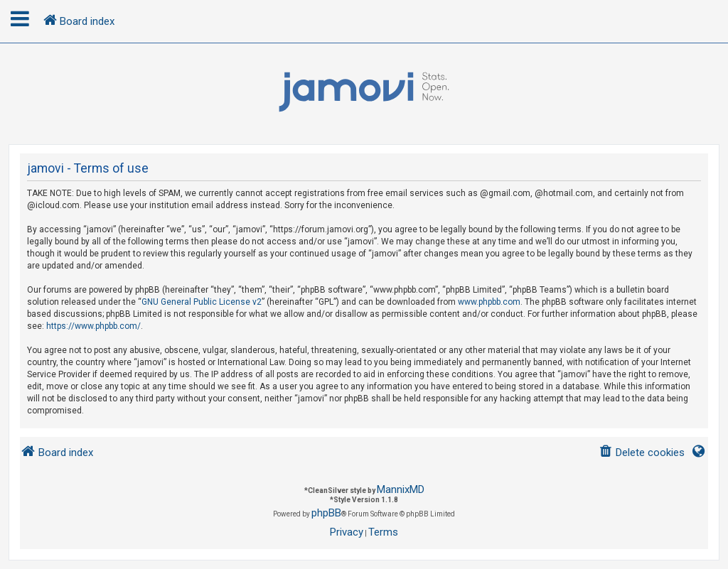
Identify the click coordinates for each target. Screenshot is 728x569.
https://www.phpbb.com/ (93, 326)
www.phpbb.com (489, 302)
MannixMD (401, 489)
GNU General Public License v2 (202, 302)
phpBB (326, 513)
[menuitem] (642, 453)
